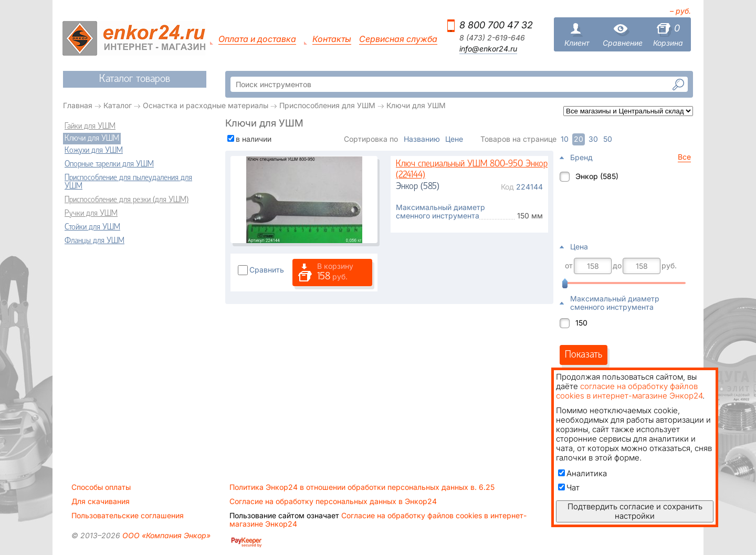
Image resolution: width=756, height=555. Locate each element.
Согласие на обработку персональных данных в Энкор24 (333, 501)
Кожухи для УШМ (94, 151)
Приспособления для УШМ (327, 105)
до (617, 266)
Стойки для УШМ (92, 227)
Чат (569, 488)
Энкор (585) (597, 176)
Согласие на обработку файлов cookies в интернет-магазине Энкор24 (378, 520)
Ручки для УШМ (91, 214)
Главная (78, 105)
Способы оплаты (101, 487)
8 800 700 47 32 (496, 25)
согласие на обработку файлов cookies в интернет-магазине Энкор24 (629, 391)
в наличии (254, 139)
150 (581, 323)
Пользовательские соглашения (128, 516)
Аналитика (582, 473)
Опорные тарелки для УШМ (109, 164)
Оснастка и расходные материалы (206, 105)
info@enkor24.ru (488, 49)
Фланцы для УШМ (94, 241)
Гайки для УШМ (90, 127)
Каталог (118, 105)
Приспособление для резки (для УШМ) (127, 200)
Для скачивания (101, 501)
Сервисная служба (398, 39)
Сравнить (267, 270)
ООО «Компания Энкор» (165, 535)
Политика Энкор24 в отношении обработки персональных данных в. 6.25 (362, 487)
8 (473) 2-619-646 (492, 38)
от (569, 266)
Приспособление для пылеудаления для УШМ (128, 182)
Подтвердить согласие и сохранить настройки (635, 511)
